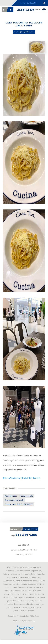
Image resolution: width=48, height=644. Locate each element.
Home (23, 3)
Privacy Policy (24, 620)
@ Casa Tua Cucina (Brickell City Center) (22, 480)
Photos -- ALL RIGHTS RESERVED (19, 506)
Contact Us (32, 3)
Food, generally (27, 498)
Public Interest (11, 498)
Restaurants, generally (14, 502)
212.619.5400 (26, 10)
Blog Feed (36, 620)
